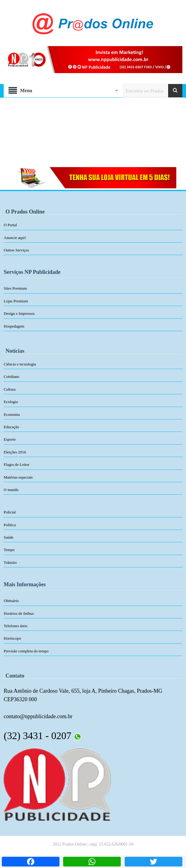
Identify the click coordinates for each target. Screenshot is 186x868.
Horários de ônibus (19, 613)
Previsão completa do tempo (26, 651)
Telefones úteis (15, 626)
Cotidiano (11, 377)
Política (10, 525)
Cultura (10, 389)
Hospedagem (14, 326)
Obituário (11, 601)
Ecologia (11, 402)
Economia (12, 414)
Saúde (8, 537)
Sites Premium (15, 288)
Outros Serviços (16, 250)
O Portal (10, 225)
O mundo (11, 490)
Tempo (9, 550)
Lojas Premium (16, 301)
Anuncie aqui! (15, 238)
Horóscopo (12, 638)
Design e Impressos (19, 313)
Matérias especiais (18, 477)
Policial (10, 512)
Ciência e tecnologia (20, 364)
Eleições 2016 (15, 452)
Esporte (10, 439)
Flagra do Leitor (16, 464)
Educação (11, 427)
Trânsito (10, 562)
